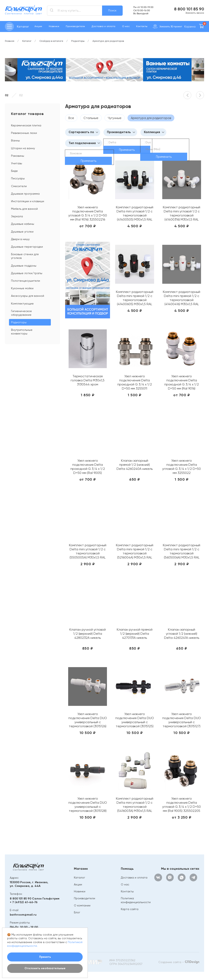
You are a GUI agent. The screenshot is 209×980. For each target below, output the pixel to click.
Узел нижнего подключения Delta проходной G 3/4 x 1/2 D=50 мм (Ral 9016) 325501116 (182, 382)
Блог (77, 912)
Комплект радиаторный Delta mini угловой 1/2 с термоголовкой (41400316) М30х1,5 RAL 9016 (182, 213)
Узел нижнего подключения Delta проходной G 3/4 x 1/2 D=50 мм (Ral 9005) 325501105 (88, 467)
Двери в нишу (20, 239)
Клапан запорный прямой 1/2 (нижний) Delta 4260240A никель (135, 465)
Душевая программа (25, 194)
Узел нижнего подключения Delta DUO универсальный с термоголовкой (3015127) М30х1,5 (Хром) (182, 720)
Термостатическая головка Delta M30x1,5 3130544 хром (88, 380)
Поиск (112, 10)
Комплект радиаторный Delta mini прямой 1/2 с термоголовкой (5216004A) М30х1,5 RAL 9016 (135, 551)
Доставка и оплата (103, 26)
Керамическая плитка (26, 125)
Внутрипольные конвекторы (22, 332)
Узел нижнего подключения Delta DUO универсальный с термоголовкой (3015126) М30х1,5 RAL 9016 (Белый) (88, 720)
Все (71, 118)
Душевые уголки (22, 232)
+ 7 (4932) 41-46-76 (24, 902)
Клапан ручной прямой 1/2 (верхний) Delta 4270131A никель (135, 634)
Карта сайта (130, 909)
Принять (45, 957)
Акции (38, 26)
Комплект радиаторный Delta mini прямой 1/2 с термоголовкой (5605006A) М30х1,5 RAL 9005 (182, 551)
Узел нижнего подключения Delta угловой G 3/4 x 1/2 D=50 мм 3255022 (182, 467)
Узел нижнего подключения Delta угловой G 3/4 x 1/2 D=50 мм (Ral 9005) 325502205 (182, 805)
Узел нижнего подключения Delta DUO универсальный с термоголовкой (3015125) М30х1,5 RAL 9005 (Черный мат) (135, 720)
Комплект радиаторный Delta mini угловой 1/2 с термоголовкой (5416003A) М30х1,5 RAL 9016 (135, 805)
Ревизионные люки (24, 133)
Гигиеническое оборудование (21, 313)
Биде (14, 171)
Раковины (18, 156)
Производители (75, 26)
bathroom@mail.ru (23, 915)
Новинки (54, 26)
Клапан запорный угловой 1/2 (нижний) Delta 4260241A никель (182, 634)
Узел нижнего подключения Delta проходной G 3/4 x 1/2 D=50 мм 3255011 (135, 382)
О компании (82, 905)
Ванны (15, 140)
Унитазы (17, 163)
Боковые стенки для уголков (25, 256)
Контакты (142, 26)
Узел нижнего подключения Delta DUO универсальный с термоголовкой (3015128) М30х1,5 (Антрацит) (88, 805)
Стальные (91, 118)
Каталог (79, 877)
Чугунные (115, 118)
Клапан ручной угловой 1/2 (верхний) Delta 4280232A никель (88, 634)
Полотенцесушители (26, 281)
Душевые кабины (23, 224)
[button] (187, 95)
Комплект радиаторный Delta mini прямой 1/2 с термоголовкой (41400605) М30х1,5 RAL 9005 (135, 298)
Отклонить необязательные (45, 968)
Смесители (19, 186)
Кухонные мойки (22, 288)
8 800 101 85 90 (189, 9)
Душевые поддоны (24, 266)
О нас (126, 26)
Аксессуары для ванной (28, 296)
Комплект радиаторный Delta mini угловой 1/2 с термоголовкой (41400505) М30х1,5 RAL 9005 (135, 213)
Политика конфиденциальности (136, 900)
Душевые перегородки (27, 247)
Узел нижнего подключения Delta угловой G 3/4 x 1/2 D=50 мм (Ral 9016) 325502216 (88, 213)
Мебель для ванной (24, 209)
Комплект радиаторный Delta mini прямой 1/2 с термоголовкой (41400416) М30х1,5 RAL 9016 (182, 298)
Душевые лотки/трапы (27, 273)
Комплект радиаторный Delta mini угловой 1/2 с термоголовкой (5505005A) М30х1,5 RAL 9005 (88, 551)
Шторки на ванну (23, 148)
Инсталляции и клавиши (28, 201)
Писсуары (18, 178)
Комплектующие (22, 303)
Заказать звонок (195, 13)
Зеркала (17, 216)
